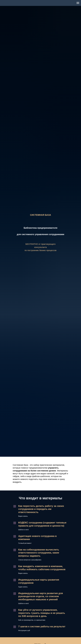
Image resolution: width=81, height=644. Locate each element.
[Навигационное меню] (78, 3)
